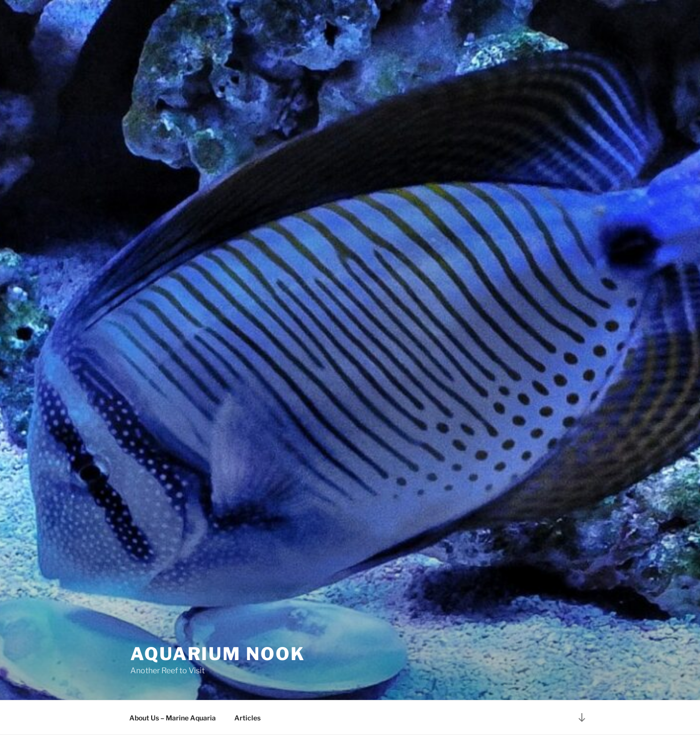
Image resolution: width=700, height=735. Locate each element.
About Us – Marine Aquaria (173, 718)
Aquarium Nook (218, 654)
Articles (247, 718)
